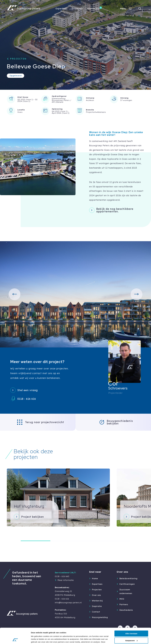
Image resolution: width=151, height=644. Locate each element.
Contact (96, 612)
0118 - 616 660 (62, 576)
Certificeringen (127, 584)
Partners (124, 604)
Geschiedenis (126, 610)
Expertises (62, 9)
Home (95, 578)
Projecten (77, 9)
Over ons (96, 595)
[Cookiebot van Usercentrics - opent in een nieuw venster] (15, 639)
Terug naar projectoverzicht (45, 422)
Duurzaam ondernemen (126, 591)
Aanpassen (131, 626)
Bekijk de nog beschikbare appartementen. (115, 210)
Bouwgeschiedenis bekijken (120, 422)
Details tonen (37, 639)
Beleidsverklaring (128, 578)
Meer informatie (66, 580)
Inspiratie (97, 606)
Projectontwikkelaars (96, 112)
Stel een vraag (28, 390)
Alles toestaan (131, 619)
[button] (15, 294)
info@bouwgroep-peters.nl (68, 603)
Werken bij (93, 9)
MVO (122, 599)
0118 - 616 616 (27, 399)
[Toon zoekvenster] (140, 9)
